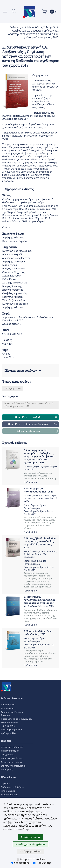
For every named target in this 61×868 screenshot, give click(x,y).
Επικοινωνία (7, 708)
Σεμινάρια (6, 783)
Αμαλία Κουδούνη (12, 276)
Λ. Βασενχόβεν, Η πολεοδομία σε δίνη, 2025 (38, 490)
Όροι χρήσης (8, 726)
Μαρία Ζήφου (10, 265)
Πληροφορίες (9, 777)
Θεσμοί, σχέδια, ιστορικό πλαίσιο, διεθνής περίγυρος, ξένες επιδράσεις (40, 554)
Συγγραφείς (7, 755)
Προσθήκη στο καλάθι (36, 417)
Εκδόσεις (15, 27)
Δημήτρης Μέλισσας (13, 237)
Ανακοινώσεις (8, 791)
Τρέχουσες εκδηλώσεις (13, 787)
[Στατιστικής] (12, 863)
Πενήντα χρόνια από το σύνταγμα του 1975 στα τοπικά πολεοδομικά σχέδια (40, 498)
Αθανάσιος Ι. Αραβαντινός (16, 258)
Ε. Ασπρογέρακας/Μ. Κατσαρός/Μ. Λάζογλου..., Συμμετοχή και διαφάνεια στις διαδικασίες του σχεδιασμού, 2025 (39, 456)
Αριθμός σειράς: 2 (12, 324)
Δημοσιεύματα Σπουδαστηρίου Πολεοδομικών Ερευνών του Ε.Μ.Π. (39, 510)
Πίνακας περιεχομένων (23, 370)
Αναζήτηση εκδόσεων (12, 747)
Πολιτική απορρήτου (11, 730)
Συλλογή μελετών (13, 389)
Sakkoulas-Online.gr (37, 431)
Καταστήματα (8, 705)
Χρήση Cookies (9, 733)
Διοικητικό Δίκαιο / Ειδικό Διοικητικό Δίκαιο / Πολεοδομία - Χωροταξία (28, 405)
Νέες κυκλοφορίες (10, 751)
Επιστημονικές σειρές (12, 762)
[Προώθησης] (34, 863)
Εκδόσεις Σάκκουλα (12, 698)
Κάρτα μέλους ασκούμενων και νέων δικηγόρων (16, 720)
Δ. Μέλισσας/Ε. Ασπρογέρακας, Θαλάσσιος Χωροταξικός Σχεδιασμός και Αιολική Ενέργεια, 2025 (39, 601)
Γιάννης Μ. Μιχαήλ (12, 254)
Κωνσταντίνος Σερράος (15, 241)
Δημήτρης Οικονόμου (14, 262)
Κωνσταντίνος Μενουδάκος (17, 251)
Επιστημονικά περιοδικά (13, 766)
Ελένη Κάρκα (9, 279)
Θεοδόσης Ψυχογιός (14, 272)
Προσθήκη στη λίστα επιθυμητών (33, 424)
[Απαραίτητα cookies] (18, 860)
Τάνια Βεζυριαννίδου (14, 300)
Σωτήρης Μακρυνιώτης (15, 283)
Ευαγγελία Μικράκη (12, 297)
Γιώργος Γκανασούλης (14, 268)
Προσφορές (7, 769)
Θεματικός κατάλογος (12, 758)
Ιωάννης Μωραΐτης (13, 290)
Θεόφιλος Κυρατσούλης (15, 293)
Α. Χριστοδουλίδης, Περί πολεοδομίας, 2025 (38, 633)
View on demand (10, 795)
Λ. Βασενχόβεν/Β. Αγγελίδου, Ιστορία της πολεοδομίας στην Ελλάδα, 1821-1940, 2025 (40, 543)
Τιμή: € (30, 482)
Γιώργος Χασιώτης (12, 286)
